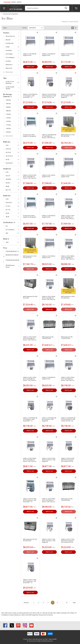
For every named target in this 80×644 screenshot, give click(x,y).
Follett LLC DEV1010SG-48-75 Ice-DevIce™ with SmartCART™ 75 (30, 500)
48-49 (7, 217)
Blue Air (8, 40)
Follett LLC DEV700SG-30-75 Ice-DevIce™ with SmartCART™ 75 (30, 96)
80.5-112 (8, 190)
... (62, 603)
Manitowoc (9, 65)
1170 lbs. (8, 125)
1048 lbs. (8, 107)
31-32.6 (8, 206)
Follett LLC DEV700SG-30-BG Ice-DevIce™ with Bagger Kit (68, 96)
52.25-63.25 (9, 156)
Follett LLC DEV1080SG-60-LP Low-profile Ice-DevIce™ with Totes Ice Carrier (68, 258)
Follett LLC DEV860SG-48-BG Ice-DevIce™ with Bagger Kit (49, 419)
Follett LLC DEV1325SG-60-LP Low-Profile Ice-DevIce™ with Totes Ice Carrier (30, 338)
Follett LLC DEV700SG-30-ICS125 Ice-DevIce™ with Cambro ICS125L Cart (49, 96)
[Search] (47, 8)
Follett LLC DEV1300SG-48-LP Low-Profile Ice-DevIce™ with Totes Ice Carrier (49, 298)
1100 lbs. (8, 114)
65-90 (7, 160)
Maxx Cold (9, 68)
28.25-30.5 (9, 203)
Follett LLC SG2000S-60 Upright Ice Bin (49, 378)
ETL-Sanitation (10, 230)
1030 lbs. (8, 104)
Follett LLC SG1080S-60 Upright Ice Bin (49, 55)
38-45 (7, 213)
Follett (8, 47)
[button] (12, 2)
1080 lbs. (8, 111)
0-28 (7, 199)
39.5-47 (8, 176)
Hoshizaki (9, 50)
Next (74, 603)
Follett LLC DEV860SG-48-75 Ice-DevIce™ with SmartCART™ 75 (30, 419)
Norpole (41, 615)
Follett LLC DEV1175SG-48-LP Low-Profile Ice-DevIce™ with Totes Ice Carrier (68, 217)
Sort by (25, 28)
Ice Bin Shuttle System (10, 88)
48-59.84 (8, 179)
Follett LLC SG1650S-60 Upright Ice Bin (49, 216)
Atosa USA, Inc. (10, 36)
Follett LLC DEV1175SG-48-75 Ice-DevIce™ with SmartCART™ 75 (30, 581)
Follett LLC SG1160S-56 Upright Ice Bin (49, 176)
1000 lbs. (8, 100)
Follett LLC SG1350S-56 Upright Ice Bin (49, 257)
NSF (7, 233)
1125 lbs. (8, 118)
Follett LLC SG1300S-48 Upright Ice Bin (30, 55)
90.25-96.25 (9, 163)
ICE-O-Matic (9, 54)
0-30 (7, 145)
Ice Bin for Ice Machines (10, 82)
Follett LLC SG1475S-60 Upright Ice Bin (68, 176)
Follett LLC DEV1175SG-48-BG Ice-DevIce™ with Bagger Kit (49, 541)
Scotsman (50, 615)
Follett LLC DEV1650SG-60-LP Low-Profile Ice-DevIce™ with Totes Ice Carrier (49, 500)
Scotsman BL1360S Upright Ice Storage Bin (30, 136)
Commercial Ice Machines (11, 14)
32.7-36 (8, 210)
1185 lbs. (8, 128)
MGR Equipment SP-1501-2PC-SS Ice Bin (30, 540)
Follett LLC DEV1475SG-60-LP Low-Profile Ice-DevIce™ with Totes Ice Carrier (68, 379)
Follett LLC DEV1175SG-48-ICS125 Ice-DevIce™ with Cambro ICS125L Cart (68, 541)
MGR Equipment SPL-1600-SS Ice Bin (67, 500)
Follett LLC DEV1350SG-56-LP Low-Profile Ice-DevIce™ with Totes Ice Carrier (30, 460)
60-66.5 (8, 183)
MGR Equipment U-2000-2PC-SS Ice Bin (68, 297)
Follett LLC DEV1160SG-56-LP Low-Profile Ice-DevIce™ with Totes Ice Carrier (30, 379)
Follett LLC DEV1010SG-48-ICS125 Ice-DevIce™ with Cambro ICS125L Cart (68, 460)
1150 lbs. (8, 121)
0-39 (7, 172)
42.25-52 (8, 152)
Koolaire (8, 61)
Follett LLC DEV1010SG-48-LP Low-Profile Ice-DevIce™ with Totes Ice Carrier (30, 177)
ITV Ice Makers (10, 58)
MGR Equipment (33, 615)
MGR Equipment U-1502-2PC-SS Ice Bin (68, 136)
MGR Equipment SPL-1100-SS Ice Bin (67, 338)
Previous (26, 603)
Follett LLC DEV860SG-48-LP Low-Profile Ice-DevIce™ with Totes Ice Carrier (49, 136)
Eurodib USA (10, 43)
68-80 (7, 186)
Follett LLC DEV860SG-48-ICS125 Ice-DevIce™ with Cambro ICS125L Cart (68, 419)
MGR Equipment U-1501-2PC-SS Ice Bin (30, 257)
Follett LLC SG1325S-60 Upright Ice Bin (68, 55)
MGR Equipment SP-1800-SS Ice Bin (30, 297)
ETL (7, 226)
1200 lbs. (8, 132)
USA (7, 242)
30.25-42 (8, 149)
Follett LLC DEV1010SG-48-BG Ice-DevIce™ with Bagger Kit (49, 460)
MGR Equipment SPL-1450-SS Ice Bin (48, 338)
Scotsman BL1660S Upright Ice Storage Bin (30, 216)
